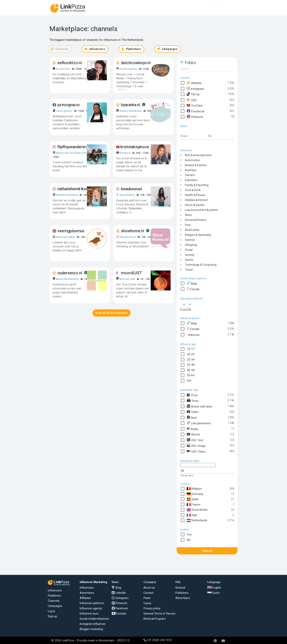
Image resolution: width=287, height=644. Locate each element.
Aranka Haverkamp (131, 111)
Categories (186, 150)
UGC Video (196, 451)
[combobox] (184, 304)
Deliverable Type (189, 390)
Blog (118, 588)
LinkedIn (121, 593)
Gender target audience (193, 278)
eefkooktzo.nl (70, 63)
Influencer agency (91, 608)
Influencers (117, 6)
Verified (184, 530)
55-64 (191, 375)
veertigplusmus (71, 231)
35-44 (191, 365)
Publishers (54, 596)
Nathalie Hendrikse (67, 195)
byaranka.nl (131, 105)
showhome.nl (133, 231)
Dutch (213, 593)
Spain (193, 499)
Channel (185, 78)
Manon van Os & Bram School (73, 153)
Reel (192, 417)
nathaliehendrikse (73, 189)
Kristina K (125, 153)
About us (149, 588)
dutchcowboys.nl (136, 63)
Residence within (190, 461)
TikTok (193, 94)
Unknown (193, 335)
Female (193, 289)
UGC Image (196, 446)
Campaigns (55, 606)
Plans (147, 598)
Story (193, 400)
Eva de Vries (63, 69)
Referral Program (155, 619)
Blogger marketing (91, 629)
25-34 (191, 360)
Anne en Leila (128, 279)
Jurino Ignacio (64, 111)
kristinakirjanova (135, 147)
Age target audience (191, 299)
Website (194, 83)
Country (184, 484)
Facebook (196, 111)
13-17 (191, 349)
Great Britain (197, 510)
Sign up (53, 616)
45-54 (191, 370)
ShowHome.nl (128, 237)
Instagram (195, 89)
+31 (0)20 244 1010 (158, 640)
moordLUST (131, 273)
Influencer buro (89, 614)
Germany (195, 494)
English (214, 588)
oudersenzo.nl (70, 273)
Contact (148, 593)
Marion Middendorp (67, 279)
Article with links (199, 406)
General (180, 588)
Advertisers (94, 6)
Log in (52, 611)
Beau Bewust (127, 195)
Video (193, 412)
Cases (147, 603)
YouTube (195, 105)
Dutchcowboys (128, 69)
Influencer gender (190, 318)
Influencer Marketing (93, 582)
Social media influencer (94, 619)
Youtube (121, 614)
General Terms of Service (159, 614)
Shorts (193, 434)
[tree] (207, 212)
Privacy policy (152, 608)
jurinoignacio (69, 105)
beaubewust (132, 189)
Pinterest (195, 117)
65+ (189, 381)
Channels (54, 601)
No (189, 540)
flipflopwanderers (73, 147)
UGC (192, 100)
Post (192, 395)
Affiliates (139, 6)
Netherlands (197, 520)
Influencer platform (92, 603)
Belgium (194, 489)
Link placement (199, 423)
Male (192, 283)
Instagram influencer (93, 624)
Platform (159, 6)
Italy (192, 515)
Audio (193, 429)
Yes (189, 534)
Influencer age (188, 344)
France (194, 505)
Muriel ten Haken (65, 237)
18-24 (191, 354)
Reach (184, 126)
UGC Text (195, 440)
